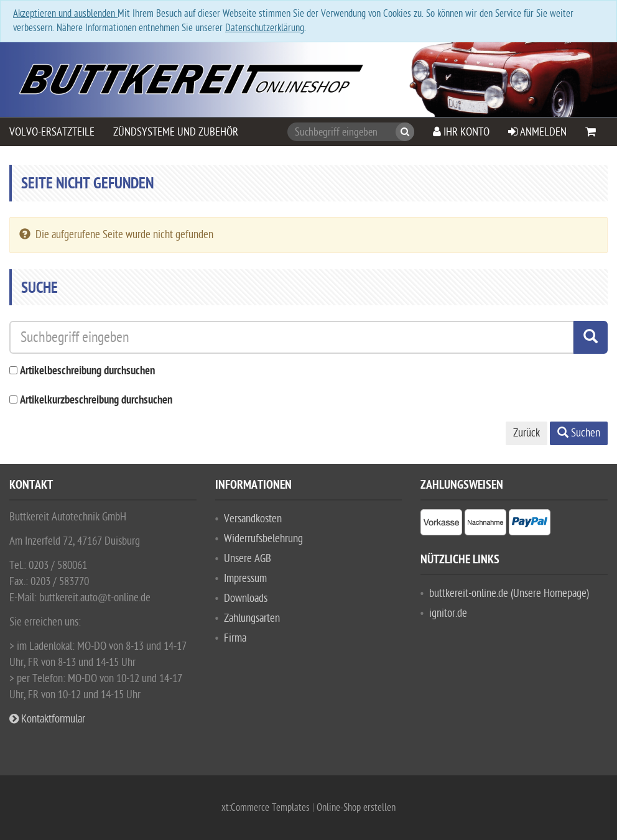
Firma (235, 638)
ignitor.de (448, 613)
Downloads (246, 598)
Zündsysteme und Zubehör (176, 132)
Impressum (245, 579)
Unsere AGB (248, 559)
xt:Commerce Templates (267, 808)
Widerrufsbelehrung (263, 539)
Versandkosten (253, 519)
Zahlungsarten (252, 618)
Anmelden (537, 132)
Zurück (527, 433)
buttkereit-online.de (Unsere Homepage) (509, 593)
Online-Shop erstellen (356, 808)
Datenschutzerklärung (265, 28)
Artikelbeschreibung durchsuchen (87, 372)
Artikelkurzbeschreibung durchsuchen (96, 401)
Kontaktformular (47, 719)
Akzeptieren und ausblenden (65, 14)
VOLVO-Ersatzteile (52, 132)
